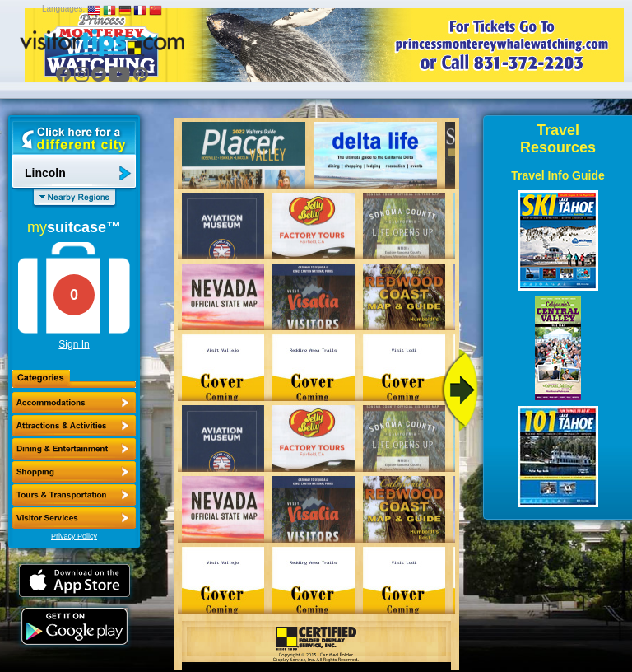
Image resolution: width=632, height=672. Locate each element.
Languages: (63, 9)
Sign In (74, 344)
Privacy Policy (74, 536)
